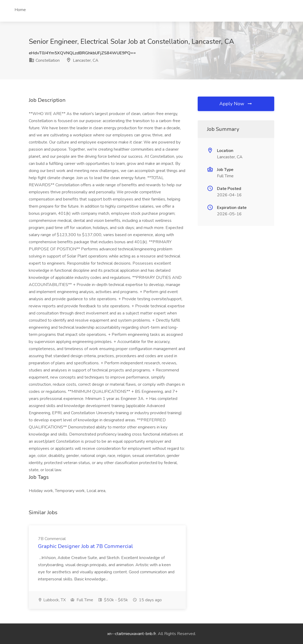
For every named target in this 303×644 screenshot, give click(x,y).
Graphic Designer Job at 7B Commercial (86, 546)
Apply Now (236, 104)
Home (20, 10)
